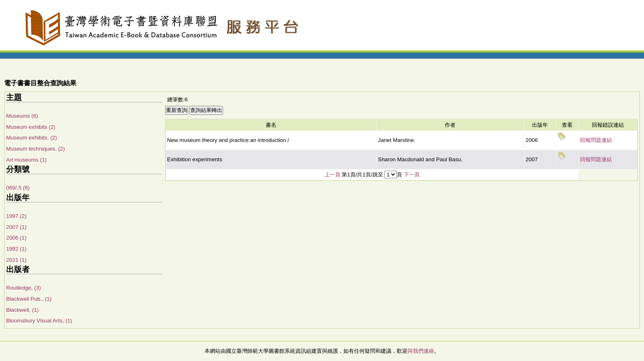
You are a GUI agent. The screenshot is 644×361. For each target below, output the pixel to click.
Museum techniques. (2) (36, 149)
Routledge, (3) (23, 288)
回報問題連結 (596, 140)
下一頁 (412, 175)
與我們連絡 (421, 351)
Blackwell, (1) (22, 310)
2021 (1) (16, 260)
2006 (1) (16, 238)
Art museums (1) (26, 160)
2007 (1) (16, 227)
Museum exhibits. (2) (32, 138)
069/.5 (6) (18, 188)
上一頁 (332, 175)
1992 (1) (16, 249)
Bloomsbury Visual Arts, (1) (39, 321)
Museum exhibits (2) (31, 127)
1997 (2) (16, 216)
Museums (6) (22, 116)
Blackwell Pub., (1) (29, 299)
